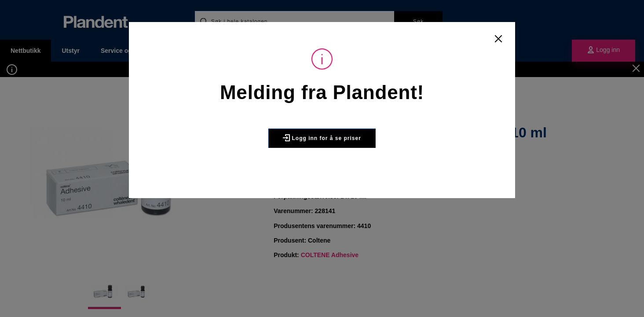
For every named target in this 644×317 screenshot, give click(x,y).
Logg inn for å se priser (322, 138)
